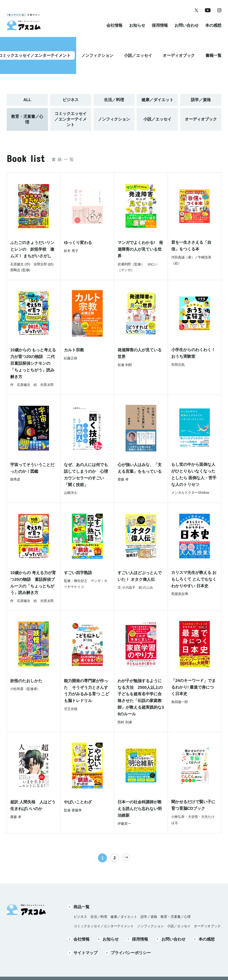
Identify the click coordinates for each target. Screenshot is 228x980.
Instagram (135, 963)
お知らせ (137, 30)
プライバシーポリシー (128, 934)
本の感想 (213, 30)
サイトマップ (82, 934)
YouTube (112, 963)
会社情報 (114, 30)
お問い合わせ (187, 30)
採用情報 (160, 30)
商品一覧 (78, 888)
